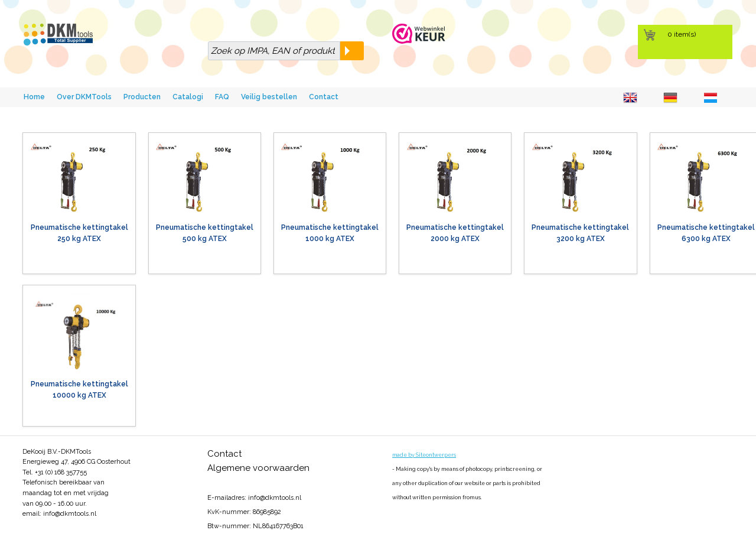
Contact (324, 97)
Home (34, 97)
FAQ (222, 97)
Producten (142, 97)
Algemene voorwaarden (258, 468)
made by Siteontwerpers (424, 455)
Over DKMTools (84, 97)
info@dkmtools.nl (70, 514)
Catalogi (188, 97)
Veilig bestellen (269, 97)
